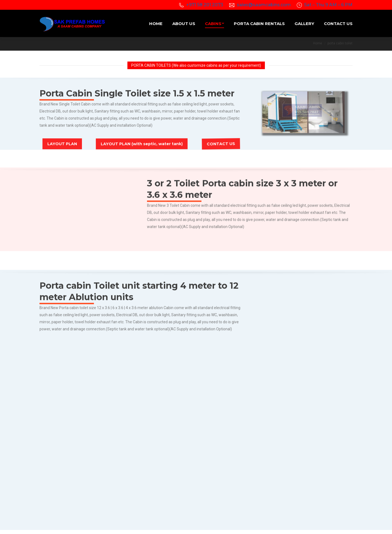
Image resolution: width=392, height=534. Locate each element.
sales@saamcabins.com (264, 5)
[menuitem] (156, 23)
